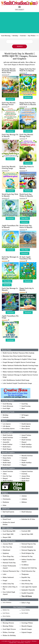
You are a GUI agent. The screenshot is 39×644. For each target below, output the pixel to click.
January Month (8, 544)
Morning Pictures (8, 623)
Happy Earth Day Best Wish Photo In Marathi (28, 104)
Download (10, 99)
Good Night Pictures (9, 629)
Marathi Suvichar (27, 456)
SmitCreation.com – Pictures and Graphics (21, 641)
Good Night (6, 408)
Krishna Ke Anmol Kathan (9, 523)
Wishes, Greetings (9, 632)
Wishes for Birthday (9, 635)
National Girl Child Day (29, 568)
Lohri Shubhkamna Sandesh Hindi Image (16, 380)
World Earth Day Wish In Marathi (10, 195)
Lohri (4, 574)
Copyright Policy (13, 643)
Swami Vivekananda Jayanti (9, 567)
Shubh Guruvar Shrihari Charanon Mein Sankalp (18, 353)
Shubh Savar (26, 478)
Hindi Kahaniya (27, 447)
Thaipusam (25, 574)
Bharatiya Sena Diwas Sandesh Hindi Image (17, 356)
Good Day (25, 404)
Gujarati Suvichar (27, 471)
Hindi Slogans (7, 449)
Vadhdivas (6, 460)
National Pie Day (27, 556)
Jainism (24, 496)
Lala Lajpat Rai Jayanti (29, 587)
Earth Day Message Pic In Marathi (10, 135)
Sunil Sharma (6, 613)
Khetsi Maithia (7, 616)
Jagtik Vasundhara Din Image (10, 317)
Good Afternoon (8, 406)
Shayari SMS (7, 537)
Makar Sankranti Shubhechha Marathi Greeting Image (20, 365)
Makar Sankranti (8, 577)
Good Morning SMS (9, 531)
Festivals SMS (26, 531)
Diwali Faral (7, 519)
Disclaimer (34, 641)
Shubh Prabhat (8, 444)
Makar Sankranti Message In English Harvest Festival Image (20, 376)
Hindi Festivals (8, 435)
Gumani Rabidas (26, 610)
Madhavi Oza (6, 610)
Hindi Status (7, 440)
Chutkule (24, 437)
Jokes (5, 474)
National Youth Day (9, 563)
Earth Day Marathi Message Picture (9, 104)
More (23, 408)
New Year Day (7, 547)
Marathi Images (27, 629)
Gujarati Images (27, 632)
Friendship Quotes (9, 429)
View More (25, 218)
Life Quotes (6, 426)
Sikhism (24, 502)
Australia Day (26, 580)
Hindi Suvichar (26, 440)
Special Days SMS (27, 534)
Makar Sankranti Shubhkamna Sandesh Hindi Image (20, 372)
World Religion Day (28, 553)
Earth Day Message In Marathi (10, 289)
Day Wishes (32, 36)
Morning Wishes (8, 626)
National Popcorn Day (29, 544)
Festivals (23, 36)
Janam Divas (26, 476)
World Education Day (28, 571)
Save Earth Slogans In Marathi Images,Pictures (19, 65)
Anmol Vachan (26, 435)
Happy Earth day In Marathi (27, 289)
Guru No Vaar (7, 476)
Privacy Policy (21, 643)
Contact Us (27, 643)
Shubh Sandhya (27, 444)
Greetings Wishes (27, 623)
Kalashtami (6, 550)
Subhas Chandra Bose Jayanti (29, 561)
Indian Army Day (8, 584)
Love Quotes (7, 424)
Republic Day (26, 577)
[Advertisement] (19, 23)
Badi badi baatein (8, 512)
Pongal (5, 580)
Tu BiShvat (25, 565)
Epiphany (6, 553)
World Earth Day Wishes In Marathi (26, 195)
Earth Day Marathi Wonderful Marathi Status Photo (9, 71)
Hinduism (6, 502)
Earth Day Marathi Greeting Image (9, 167)
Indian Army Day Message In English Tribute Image (20, 359)
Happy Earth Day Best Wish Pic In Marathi (28, 70)
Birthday (15, 36)
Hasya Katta (7, 458)
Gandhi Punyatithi (27, 593)
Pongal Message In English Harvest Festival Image (19, 362)
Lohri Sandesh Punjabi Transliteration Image (17, 383)
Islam (5, 505)
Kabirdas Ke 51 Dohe (28, 519)
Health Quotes (26, 424)
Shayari (24, 442)
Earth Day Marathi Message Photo (26, 135)
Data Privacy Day (27, 584)
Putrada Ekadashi (27, 547)
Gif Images (25, 415)
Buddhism (6, 496)
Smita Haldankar (7, 602)
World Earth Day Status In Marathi (26, 226)
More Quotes (26, 429)
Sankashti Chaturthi (28, 590)
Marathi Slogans (27, 626)
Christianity (7, 499)
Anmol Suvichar (8, 437)
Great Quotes (26, 426)
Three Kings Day (8, 556)
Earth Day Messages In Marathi (10, 258)
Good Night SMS (8, 534)
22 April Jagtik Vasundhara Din (25, 258)
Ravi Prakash (25, 613)
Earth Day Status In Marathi (27, 167)
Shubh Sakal (7, 463)
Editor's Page (26, 603)
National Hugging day (29, 550)
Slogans (24, 465)
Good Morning (6, 36)
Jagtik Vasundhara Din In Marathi (10, 226)
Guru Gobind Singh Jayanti (9, 593)
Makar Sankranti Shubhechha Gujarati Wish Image (19, 369)
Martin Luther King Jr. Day (10, 588)
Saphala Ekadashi (8, 560)
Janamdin (6, 442)
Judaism (24, 499)
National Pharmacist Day (11, 571)
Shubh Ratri (7, 447)
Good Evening (26, 406)
